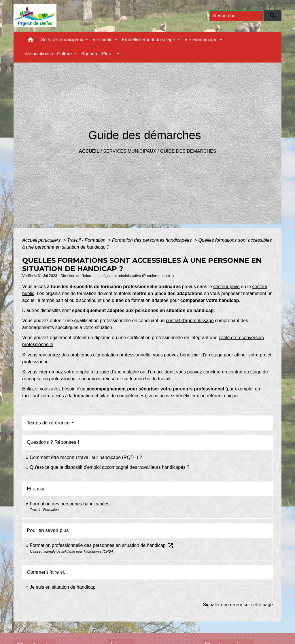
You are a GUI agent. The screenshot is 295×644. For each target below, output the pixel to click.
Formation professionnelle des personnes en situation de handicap (102, 545)
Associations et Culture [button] (49, 54)
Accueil (89, 151)
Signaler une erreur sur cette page (238, 605)
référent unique (222, 396)
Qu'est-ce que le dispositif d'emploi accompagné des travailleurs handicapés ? (109, 467)
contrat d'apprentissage (190, 321)
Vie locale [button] (103, 40)
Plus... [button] (109, 54)
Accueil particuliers (42, 240)
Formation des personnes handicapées (153, 240)
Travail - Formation (87, 240)
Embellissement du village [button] (149, 40)
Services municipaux (130, 151)
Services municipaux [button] (63, 40)
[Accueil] (35, 16)
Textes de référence (48, 423)
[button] (31, 41)
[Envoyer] (273, 16)
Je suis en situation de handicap (63, 587)
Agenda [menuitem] (89, 54)
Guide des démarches (188, 151)
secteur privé (226, 287)
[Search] (237, 16)
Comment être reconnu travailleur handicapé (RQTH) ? (86, 457)
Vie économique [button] (202, 40)
